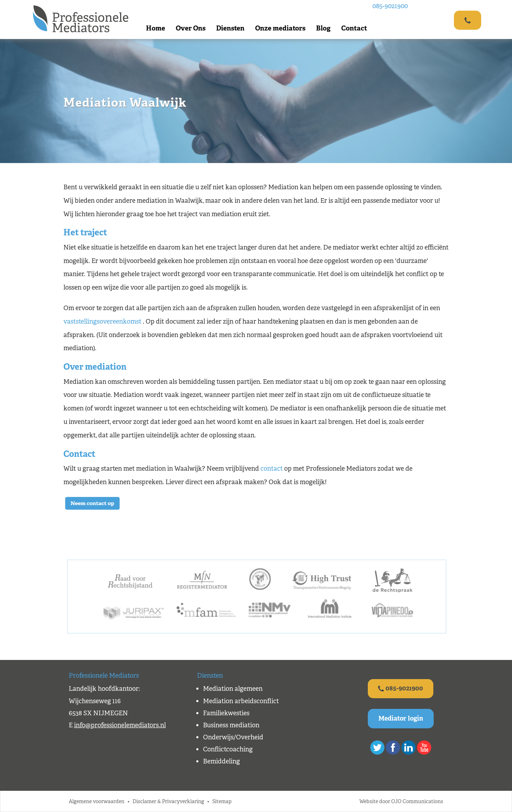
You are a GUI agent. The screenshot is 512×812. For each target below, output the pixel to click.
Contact (355, 28)
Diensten (231, 28)
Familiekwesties (226, 713)
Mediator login (401, 719)
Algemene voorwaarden (97, 802)
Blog (324, 28)
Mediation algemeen (233, 689)
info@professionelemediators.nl (120, 725)
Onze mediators (281, 28)
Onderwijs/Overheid (233, 737)
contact (272, 469)
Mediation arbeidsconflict (241, 701)
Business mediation (231, 725)
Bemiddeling (221, 761)
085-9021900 (390, 6)
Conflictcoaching (228, 749)
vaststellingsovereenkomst (102, 321)
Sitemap (222, 802)
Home (156, 28)
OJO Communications (417, 802)
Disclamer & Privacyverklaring (168, 802)
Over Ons (191, 28)
